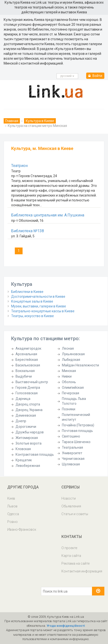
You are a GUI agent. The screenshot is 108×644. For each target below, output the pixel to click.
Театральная (72, 447)
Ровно (12, 522)
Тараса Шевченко (76, 442)
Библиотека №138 (28, 231)
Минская (69, 371)
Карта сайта (71, 556)
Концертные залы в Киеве (32, 301)
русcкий (67, 76)
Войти (95, 76)
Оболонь (69, 382)
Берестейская (27, 360)
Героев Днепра (28, 388)
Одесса (13, 514)
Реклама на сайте (75, 563)
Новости (69, 498)
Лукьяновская (73, 354)
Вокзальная (25, 371)
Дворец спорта (28, 404)
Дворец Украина (29, 410)
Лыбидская (71, 360)
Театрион (19, 166)
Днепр (21, 421)
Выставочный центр (32, 382)
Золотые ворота (29, 443)
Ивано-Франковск (22, 529)
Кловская (23, 449)
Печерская (71, 393)
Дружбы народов (30, 432)
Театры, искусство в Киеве (33, 316)
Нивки (67, 376)
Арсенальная (26, 354)
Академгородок (28, 348)
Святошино (71, 436)
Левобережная (28, 466)
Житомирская (27, 438)
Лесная (68, 348)
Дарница (23, 399)
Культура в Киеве (40, 121)
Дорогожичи (26, 427)
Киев (11, 498)
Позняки (69, 409)
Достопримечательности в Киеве (38, 297)
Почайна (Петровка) (78, 425)
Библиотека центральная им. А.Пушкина (48, 215)
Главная (12, 121)
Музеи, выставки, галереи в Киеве (39, 306)
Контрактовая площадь (35, 454)
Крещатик (24, 460)
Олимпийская (73, 388)
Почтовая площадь (77, 431)
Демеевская (26, 415)
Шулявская (71, 464)
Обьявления (71, 506)
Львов (12, 506)
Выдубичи (24, 376)
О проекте (69, 548)
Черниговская (73, 459)
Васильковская (28, 365)
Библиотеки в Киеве (27, 292)
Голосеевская (27, 393)
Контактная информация (82, 571)
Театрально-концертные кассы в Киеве (43, 311)
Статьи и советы (75, 514)
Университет (72, 453)
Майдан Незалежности (80, 365)
